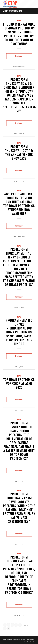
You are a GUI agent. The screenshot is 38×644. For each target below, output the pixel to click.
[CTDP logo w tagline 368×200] (16, 4)
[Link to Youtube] (25, 641)
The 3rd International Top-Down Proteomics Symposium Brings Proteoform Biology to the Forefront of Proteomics (19, 34)
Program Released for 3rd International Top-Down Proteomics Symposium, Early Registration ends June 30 (19, 332)
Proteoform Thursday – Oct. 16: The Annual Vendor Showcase (19, 152)
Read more (19, 56)
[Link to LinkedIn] (28, 641)
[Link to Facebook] (34, 641)
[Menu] (32, 4)
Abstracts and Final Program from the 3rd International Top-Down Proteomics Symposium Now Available (19, 204)
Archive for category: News (12, 11)
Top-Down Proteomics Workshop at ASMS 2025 (19, 383)
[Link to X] (31, 641)
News (19, 21)
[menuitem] (32, 4)
